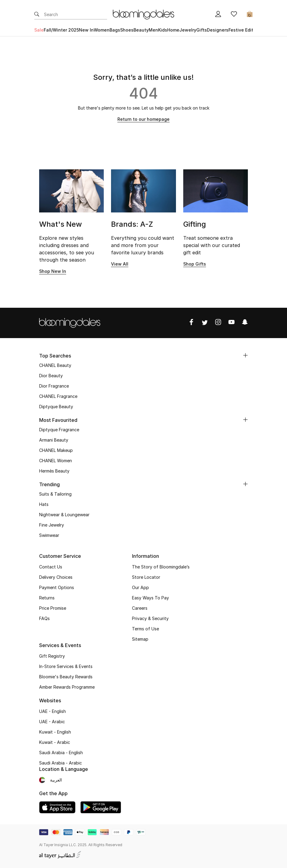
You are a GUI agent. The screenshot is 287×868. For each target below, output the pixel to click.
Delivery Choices (56, 577)
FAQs (44, 618)
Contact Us (51, 567)
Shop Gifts (195, 264)
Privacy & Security (150, 618)
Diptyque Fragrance (59, 430)
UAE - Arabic (52, 722)
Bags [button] (115, 30)
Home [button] (173, 30)
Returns (47, 598)
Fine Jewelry (52, 525)
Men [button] (153, 30)
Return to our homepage (143, 119)
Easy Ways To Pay (150, 598)
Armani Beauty (54, 440)
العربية (56, 780)
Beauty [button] (141, 30)
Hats (44, 504)
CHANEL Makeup (56, 450)
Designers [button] (218, 30)
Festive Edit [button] (241, 30)
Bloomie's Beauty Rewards (66, 677)
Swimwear (49, 535)
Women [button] (102, 30)
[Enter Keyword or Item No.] (76, 15)
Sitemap (140, 639)
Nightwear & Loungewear (64, 515)
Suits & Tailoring (55, 494)
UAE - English (52, 711)
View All (120, 264)
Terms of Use (145, 629)
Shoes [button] (127, 30)
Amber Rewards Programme (67, 687)
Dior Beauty (51, 376)
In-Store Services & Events (66, 666)
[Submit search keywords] (37, 15)
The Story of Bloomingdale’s (161, 567)
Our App (140, 587)
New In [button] (86, 30)
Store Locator (146, 577)
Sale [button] (39, 30)
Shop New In (53, 271)
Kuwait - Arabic (55, 742)
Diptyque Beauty (56, 407)
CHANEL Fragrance (58, 396)
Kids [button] (163, 30)
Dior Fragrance (54, 386)
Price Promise (53, 608)
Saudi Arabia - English (61, 753)
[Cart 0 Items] (250, 15)
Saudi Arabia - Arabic (61, 763)
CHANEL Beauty (55, 365)
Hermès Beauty (54, 471)
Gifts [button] (202, 30)
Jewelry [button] (188, 30)
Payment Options (57, 587)
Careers (140, 608)
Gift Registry (52, 656)
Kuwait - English (55, 732)
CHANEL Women (56, 461)
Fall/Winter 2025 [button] (61, 30)
